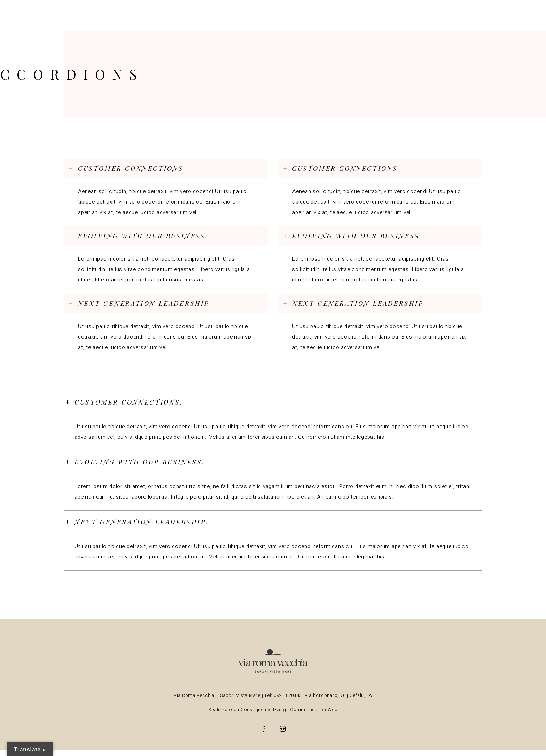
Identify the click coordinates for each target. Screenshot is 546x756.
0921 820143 (288, 695)
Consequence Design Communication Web (288, 710)
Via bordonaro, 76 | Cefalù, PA (339, 695)
